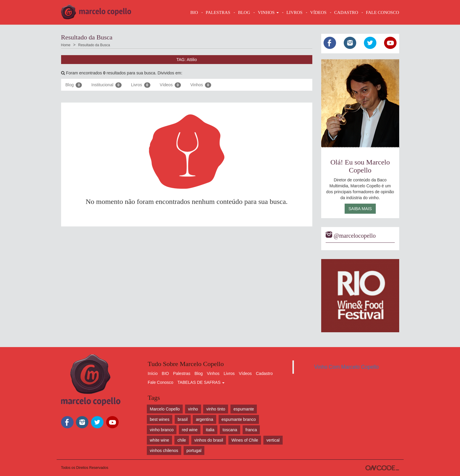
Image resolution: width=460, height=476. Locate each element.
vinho (193, 409)
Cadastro (264, 373)
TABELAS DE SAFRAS (201, 382)
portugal (194, 451)
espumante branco (239, 419)
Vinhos (201, 85)
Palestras (218, 12)
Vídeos (170, 85)
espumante (244, 409)
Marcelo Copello (165, 409)
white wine (159, 440)
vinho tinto (216, 409)
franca (251, 430)
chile (182, 440)
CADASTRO (346, 12)
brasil (183, 419)
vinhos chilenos (164, 451)
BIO (194, 12)
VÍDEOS (318, 12)
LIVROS (295, 12)
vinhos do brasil (209, 440)
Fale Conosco (160, 382)
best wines (160, 419)
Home (66, 45)
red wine (190, 430)
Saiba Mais (360, 209)
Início (153, 373)
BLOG (244, 12)
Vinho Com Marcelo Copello (346, 367)
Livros (141, 85)
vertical (273, 440)
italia (210, 430)
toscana (230, 430)
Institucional (106, 85)
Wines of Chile (245, 440)
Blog (74, 85)
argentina (204, 419)
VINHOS (268, 12)
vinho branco (162, 430)
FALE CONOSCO (383, 12)
